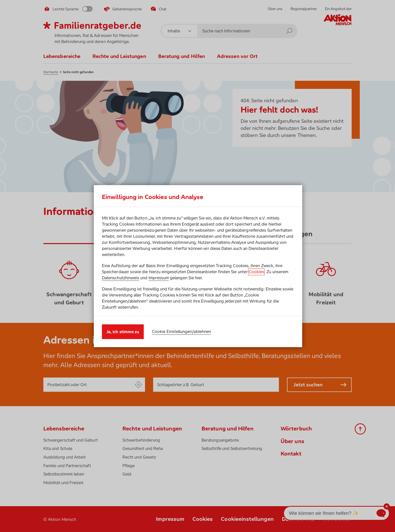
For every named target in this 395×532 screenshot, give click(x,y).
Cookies (256, 272)
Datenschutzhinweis (121, 278)
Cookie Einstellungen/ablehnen (181, 331)
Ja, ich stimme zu (123, 332)
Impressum (159, 278)
